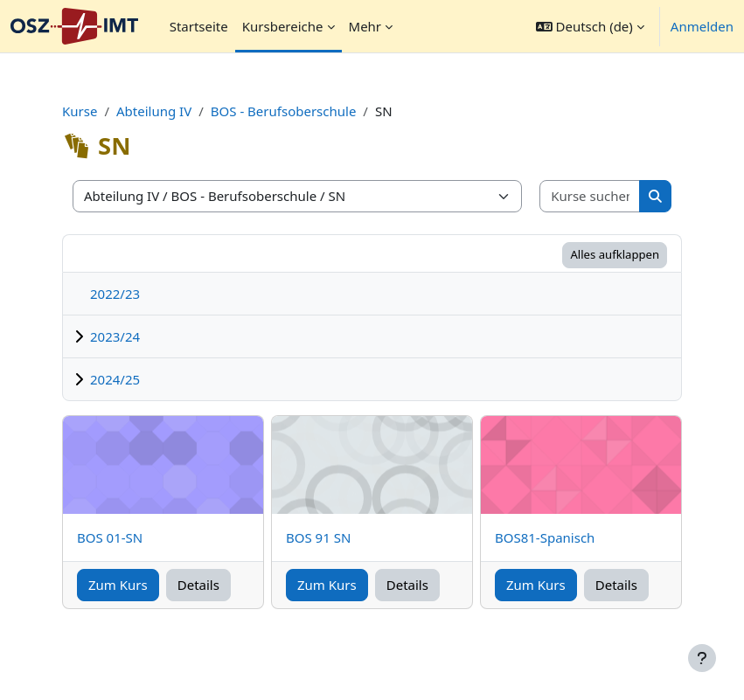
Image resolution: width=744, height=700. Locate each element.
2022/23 (115, 294)
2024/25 (115, 379)
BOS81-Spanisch (545, 537)
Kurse (80, 111)
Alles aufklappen (615, 254)
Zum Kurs (118, 585)
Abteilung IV (154, 111)
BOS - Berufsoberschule (284, 111)
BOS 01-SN (110, 537)
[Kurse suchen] (590, 196)
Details (198, 585)
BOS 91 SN (318, 537)
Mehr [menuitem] (365, 26)
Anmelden (702, 26)
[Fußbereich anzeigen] (702, 658)
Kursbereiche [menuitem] (283, 26)
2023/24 (115, 336)
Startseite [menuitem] (199, 26)
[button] (590, 26)
